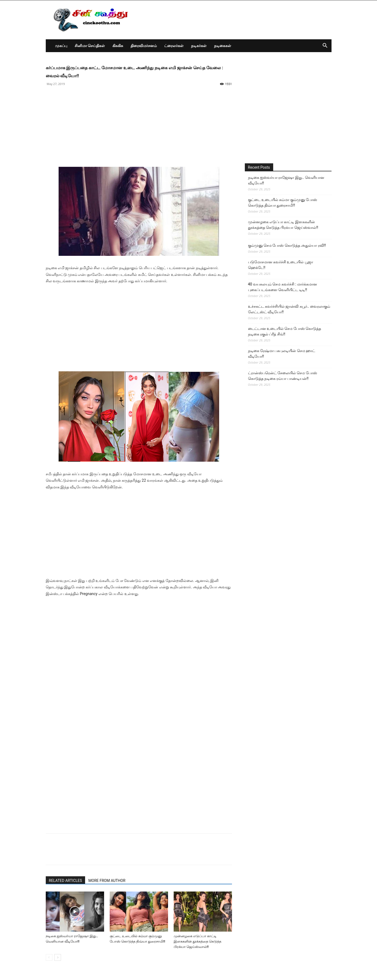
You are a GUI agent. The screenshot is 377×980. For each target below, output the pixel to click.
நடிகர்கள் (199, 46)
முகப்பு (61, 46)
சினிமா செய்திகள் (90, 46)
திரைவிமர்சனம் (144, 46)
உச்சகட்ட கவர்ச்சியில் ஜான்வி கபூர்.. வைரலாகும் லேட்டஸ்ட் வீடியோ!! (289, 309)
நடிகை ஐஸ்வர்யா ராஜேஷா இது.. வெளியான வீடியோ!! (286, 180)
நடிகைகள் (223, 46)
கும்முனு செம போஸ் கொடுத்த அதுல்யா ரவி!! (287, 245)
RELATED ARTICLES (66, 881)
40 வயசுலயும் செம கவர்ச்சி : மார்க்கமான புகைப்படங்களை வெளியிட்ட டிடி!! (283, 287)
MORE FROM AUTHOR (107, 881)
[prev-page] (49, 957)
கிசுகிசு (118, 46)
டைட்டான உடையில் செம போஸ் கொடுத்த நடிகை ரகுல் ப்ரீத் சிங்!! (285, 331)
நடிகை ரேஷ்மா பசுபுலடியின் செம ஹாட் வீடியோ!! (282, 354)
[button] (325, 46)
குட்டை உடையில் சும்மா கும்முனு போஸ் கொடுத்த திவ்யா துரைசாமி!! (283, 202)
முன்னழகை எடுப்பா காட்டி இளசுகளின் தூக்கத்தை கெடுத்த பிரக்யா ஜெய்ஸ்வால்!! (197, 941)
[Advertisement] (139, 129)
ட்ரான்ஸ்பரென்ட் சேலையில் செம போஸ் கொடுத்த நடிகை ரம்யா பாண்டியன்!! (283, 376)
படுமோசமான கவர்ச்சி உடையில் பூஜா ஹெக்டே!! (281, 265)
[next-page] (58, 957)
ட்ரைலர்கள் (174, 46)
